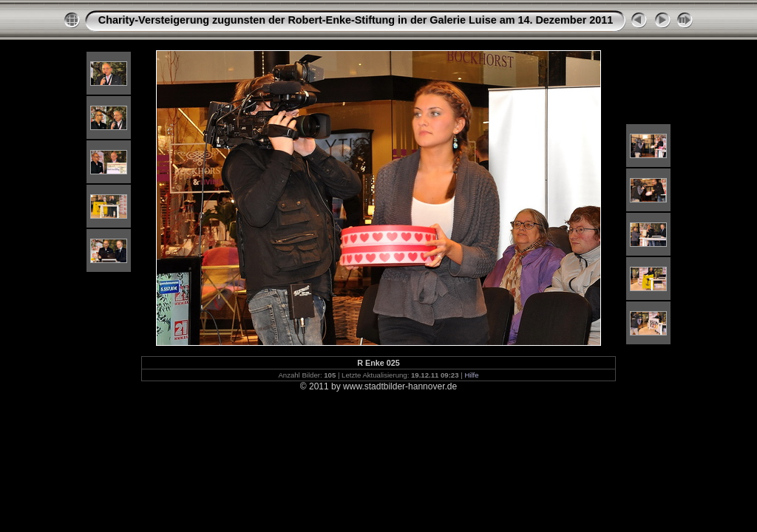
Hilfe (471, 375)
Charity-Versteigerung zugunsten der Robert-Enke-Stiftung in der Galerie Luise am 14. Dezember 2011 (356, 20)
